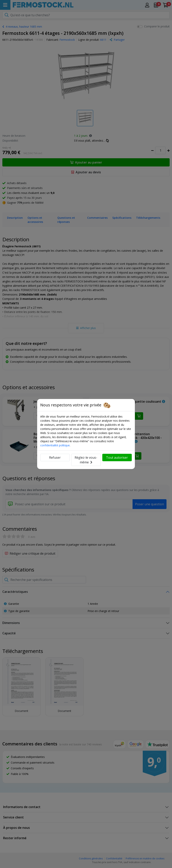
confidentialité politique (55, 445)
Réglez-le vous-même (86, 460)
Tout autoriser (117, 458)
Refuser (55, 458)
